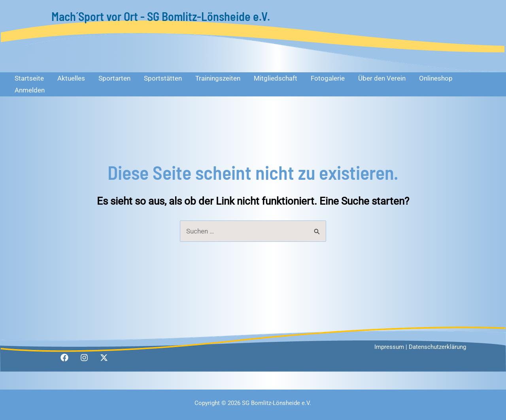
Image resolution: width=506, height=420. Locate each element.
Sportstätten (163, 78)
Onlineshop (436, 78)
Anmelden (30, 90)
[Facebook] (64, 358)
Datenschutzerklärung (437, 347)
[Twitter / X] (104, 358)
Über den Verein (382, 78)
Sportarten (114, 78)
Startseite (29, 78)
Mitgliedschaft (276, 78)
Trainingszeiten (218, 78)
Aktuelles (71, 78)
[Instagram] (84, 358)
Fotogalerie (328, 78)
